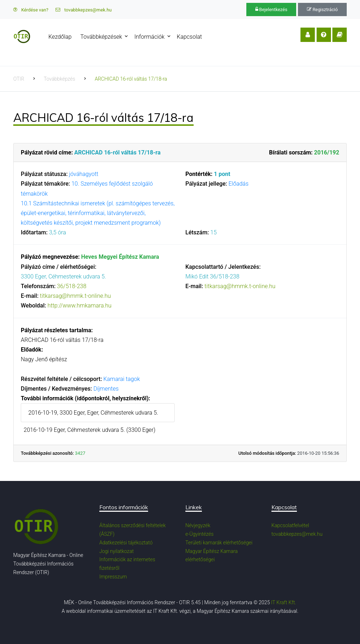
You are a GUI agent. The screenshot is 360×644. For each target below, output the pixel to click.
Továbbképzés (60, 79)
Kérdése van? (31, 10)
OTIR (19, 79)
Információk (150, 37)
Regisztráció (322, 9)
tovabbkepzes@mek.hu (84, 10)
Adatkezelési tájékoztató (126, 543)
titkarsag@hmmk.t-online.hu (75, 296)
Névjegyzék (198, 525)
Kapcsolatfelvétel (290, 525)
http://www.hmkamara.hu (79, 306)
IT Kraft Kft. (284, 602)
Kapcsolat (189, 37)
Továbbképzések (101, 37)
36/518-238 (72, 286)
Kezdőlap (60, 37)
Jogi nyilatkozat (117, 551)
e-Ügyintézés (200, 534)
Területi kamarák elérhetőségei (219, 543)
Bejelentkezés (271, 9)
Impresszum (113, 577)
